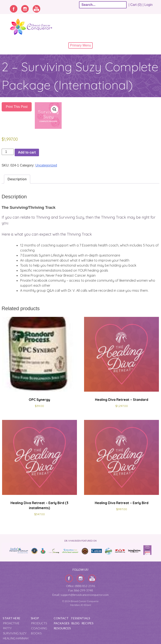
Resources (62, 628)
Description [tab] (17, 179)
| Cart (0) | (136, 5)
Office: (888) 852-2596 (80, 586)
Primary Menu (80, 45)
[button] (55, 109)
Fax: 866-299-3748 (81, 590)
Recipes (88, 623)
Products (39, 623)
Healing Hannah (16, 638)
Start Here (12, 618)
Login (149, 5)
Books (36, 633)
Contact (61, 618)
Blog (75, 623)
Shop (35, 618)
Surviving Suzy (15, 633)
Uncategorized (46, 165)
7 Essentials (80, 618)
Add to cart (27, 152)
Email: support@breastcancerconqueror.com (80, 595)
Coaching (39, 628)
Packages (62, 623)
